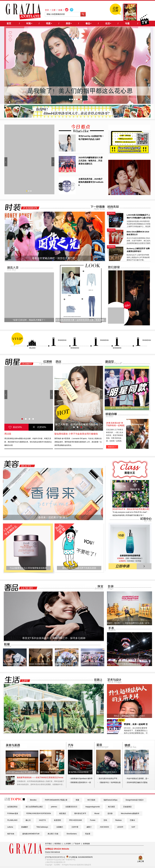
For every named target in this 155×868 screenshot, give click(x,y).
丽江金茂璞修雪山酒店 (34, 807)
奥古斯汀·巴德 (53, 834)
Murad (97, 813)
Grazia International (52, 852)
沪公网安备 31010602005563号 (79, 857)
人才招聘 (67, 844)
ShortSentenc (72, 834)
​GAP (133, 827)
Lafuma (10, 827)
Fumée (93, 820)
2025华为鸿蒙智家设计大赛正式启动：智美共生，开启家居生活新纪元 (91, 161)
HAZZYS (42, 820)
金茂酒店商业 (12, 807)
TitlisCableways (42, 827)
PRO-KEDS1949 (75, 820)
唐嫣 (7, 434)
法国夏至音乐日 (71, 807)
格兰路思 (111, 807)
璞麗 (77, 800)
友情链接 (86, 844)
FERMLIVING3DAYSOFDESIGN (39, 813)
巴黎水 (132, 820)
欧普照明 (57, 820)
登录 (47, 10)
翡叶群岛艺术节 (80, 813)
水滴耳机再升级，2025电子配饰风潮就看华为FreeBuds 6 (91, 182)
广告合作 (77, 844)
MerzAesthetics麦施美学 (130, 813)
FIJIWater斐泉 (13, 813)
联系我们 (58, 844)
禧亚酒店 (63, 813)
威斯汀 (89, 827)
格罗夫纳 (11, 834)
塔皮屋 (88, 834)
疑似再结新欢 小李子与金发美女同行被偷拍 (76, 434)
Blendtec (33, 800)
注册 (54, 10)
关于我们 (48, 844)
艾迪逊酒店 (127, 807)
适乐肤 (110, 813)
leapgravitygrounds (93, 807)
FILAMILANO (12, 820)
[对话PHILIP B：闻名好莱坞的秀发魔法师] (131, 509)
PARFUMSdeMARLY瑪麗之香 (56, 800)
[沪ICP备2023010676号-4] (55, 857)
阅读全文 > (112, 447)
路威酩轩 (25, 827)
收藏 (60, 10)
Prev (6, 162)
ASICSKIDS (104, 827)
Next (53, 162)
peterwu (54, 807)
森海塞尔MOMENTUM (31, 834)
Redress (118, 820)
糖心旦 (28, 820)
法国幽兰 (60, 827)
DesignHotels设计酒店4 (135, 800)
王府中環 (75, 827)
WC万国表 (91, 800)
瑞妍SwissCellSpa (110, 800)
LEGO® (120, 827)
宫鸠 (105, 820)
